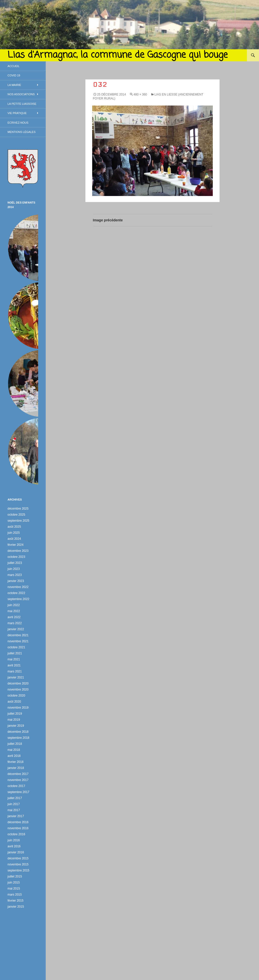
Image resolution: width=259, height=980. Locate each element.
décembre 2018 (18, 732)
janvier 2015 (16, 907)
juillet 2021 (15, 653)
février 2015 (15, 901)
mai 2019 (14, 720)
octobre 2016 (16, 834)
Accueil (14, 66)
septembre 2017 (18, 792)
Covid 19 (14, 75)
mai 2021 (14, 659)
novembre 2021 (18, 641)
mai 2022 (14, 611)
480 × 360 (140, 94)
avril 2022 (14, 617)
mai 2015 (14, 889)
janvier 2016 (16, 852)
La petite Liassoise (22, 104)
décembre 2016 (18, 822)
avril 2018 (14, 756)
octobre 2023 (16, 557)
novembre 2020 (18, 690)
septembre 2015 (18, 870)
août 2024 (14, 539)
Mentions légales (21, 132)
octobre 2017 (16, 786)
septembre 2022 (18, 599)
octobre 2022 (16, 593)
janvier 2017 (16, 816)
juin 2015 (14, 883)
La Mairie (14, 85)
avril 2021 (14, 665)
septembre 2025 (18, 521)
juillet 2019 (15, 714)
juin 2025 (14, 533)
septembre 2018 (18, 738)
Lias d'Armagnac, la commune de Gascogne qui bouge (118, 55)
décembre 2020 (18, 683)
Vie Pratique (17, 113)
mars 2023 (15, 575)
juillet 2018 (15, 744)
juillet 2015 (15, 876)
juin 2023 (14, 569)
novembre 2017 (18, 780)
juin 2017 (14, 804)
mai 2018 (14, 750)
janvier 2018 (16, 768)
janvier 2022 (16, 629)
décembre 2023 (18, 551)
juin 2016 (14, 840)
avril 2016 (14, 846)
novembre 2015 (18, 864)
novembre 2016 (18, 828)
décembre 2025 (18, 509)
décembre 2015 (18, 858)
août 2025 (14, 527)
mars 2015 (15, 895)
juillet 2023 (15, 563)
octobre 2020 (16, 696)
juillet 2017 (15, 798)
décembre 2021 (18, 635)
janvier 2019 (16, 726)
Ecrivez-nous (18, 123)
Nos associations (21, 94)
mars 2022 (15, 623)
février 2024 (15, 545)
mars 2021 (15, 671)
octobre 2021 (16, 647)
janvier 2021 (16, 677)
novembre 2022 (18, 587)
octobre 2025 (16, 515)
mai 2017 (14, 810)
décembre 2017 (18, 774)
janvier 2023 (16, 581)
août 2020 (14, 702)
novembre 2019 (18, 708)
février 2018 (15, 762)
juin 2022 (14, 605)
